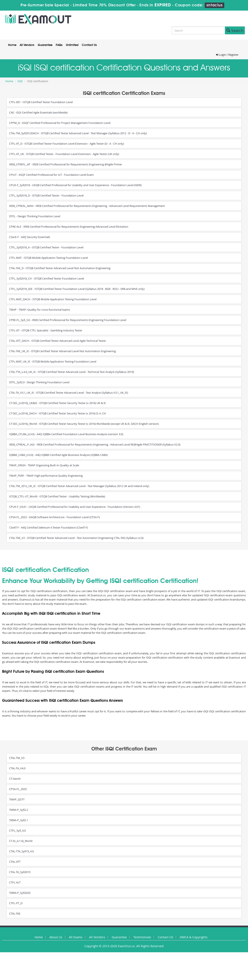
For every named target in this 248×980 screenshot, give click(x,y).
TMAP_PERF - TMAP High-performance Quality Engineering (46, 476)
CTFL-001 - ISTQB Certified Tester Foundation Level (41, 102)
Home (12, 45)
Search (235, 30)
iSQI (20, 81)
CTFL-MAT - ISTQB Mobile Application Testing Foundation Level (48, 258)
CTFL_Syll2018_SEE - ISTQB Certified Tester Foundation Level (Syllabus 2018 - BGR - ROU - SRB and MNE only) (77, 289)
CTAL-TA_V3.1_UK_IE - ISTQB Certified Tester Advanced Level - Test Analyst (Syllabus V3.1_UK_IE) (69, 393)
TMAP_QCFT (17, 799)
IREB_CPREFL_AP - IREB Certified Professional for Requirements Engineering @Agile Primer (66, 164)
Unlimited (72, 45)
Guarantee (45, 45)
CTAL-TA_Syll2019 (20, 872)
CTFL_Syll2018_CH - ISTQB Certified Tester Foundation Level (47, 278)
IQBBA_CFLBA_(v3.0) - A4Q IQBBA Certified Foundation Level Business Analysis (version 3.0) (66, 434)
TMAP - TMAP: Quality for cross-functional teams (40, 310)
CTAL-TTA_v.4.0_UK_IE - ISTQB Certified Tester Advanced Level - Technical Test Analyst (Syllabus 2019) (72, 372)
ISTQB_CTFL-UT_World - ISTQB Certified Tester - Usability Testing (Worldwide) (57, 496)
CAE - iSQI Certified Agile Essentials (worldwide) (38, 112)
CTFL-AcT (15, 882)
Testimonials (142, 937)
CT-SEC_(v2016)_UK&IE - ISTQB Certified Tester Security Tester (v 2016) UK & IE (57, 403)
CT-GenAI (15, 779)
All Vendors (27, 45)
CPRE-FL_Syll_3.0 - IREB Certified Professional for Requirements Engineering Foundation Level (68, 320)
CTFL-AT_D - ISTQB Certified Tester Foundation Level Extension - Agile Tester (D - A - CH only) (67, 144)
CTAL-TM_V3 (17, 758)
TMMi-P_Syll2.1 (19, 820)
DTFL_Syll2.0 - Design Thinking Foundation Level (39, 382)
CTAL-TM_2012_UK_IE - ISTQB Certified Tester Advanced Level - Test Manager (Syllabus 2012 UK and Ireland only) (79, 486)
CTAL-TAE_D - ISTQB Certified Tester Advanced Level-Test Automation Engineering (60, 268)
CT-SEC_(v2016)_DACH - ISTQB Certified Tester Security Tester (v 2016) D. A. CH (58, 413)
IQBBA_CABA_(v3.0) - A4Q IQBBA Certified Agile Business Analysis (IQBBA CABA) (58, 455)
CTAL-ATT (15, 862)
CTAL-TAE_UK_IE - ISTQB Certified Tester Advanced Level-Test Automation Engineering (62, 351)
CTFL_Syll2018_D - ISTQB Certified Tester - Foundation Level (46, 195)
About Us (56, 937)
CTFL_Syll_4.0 (17, 831)
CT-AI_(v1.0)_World (21, 841)
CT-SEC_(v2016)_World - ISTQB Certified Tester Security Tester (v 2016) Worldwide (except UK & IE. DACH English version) (84, 424)
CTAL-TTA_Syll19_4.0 (21, 851)
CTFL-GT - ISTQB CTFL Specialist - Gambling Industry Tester (46, 330)
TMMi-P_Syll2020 (20, 893)
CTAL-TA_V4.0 (17, 768)
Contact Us (89, 45)
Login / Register (227, 55)
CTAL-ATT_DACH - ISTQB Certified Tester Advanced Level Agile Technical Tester (58, 341)
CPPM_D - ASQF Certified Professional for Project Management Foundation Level (60, 123)
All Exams (76, 937)
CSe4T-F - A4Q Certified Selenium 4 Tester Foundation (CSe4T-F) (49, 527)
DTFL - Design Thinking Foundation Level (35, 216)
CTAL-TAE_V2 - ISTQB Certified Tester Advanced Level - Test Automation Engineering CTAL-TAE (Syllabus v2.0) (76, 538)
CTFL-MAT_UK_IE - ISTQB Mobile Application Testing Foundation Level (53, 361)
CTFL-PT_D (16, 903)
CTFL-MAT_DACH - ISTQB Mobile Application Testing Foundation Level (53, 299)
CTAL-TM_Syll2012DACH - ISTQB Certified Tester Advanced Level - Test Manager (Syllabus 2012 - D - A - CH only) (78, 133)
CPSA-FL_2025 (18, 789)
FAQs (59, 45)
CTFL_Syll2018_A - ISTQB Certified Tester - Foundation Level (46, 247)
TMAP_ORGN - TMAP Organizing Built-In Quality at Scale (44, 465)
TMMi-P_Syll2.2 (19, 810)
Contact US (165, 937)
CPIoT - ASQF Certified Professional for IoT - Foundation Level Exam (51, 175)
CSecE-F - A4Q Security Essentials (30, 237)
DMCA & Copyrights (194, 937)
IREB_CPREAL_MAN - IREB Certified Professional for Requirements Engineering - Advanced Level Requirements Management (87, 206)
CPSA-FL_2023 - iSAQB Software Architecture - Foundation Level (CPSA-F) (54, 517)
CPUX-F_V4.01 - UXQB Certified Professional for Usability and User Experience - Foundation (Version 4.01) (75, 507)
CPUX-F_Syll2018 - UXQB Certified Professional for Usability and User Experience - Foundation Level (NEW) (75, 185)
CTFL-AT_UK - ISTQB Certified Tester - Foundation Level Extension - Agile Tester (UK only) (64, 154)
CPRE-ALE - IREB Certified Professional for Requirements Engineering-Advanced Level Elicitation (69, 227)
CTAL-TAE (15, 914)
